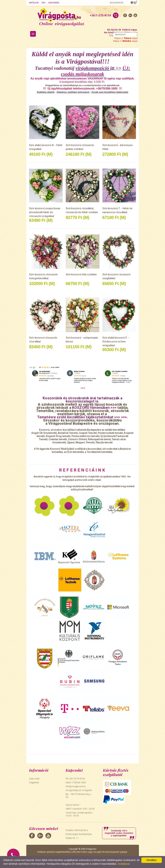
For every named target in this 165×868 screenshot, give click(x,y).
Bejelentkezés (117, 3)
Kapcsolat (34, 3)
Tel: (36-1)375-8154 (75, 779)
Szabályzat (124, 864)
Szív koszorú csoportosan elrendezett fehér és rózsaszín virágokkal (45, 212)
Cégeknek (34, 782)
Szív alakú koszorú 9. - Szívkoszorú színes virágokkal (116, 342)
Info (44, 3)
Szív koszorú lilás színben (81, 274)
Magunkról (54, 3)
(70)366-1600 (79, 782)
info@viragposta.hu (76, 786)
